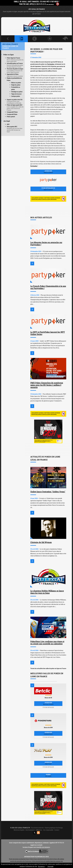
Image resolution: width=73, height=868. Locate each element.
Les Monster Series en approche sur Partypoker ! (46, 243)
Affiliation (39, 830)
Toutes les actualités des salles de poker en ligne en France (48, 668)
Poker (48, 775)
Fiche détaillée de (48, 189)
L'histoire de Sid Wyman (41, 542)
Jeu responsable (48, 830)
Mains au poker (16, 83)
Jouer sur (48, 172)
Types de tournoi (16, 94)
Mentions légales (19, 830)
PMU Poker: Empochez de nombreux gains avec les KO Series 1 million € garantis (47, 385)
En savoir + (42, 866)
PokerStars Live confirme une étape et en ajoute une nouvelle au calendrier (47, 643)
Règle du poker (16, 85)
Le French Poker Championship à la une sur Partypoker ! (48, 287)
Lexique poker (16, 96)
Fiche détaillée (48, 707)
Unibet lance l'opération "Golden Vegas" (48, 492)
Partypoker (51, 64)
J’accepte (50, 866)
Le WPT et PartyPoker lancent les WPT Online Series (48, 333)
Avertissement (30, 830)
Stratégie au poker (17, 92)
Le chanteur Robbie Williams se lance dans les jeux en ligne (47, 592)
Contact (57, 830)
